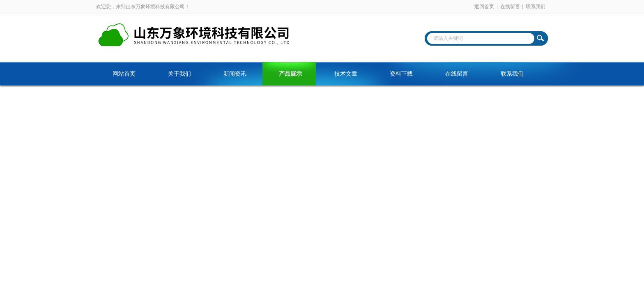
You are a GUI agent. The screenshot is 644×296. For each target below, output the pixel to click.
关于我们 (179, 74)
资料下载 (401, 74)
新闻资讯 (235, 74)
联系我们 (536, 7)
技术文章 (346, 74)
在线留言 (510, 7)
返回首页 (484, 7)
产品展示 (290, 74)
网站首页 (124, 74)
